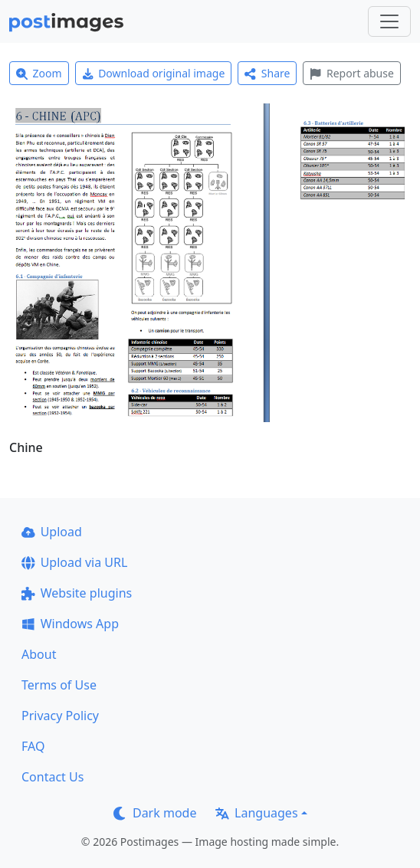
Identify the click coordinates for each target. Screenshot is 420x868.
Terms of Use (59, 685)
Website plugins (77, 593)
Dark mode (155, 813)
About (39, 654)
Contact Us (52, 777)
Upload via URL (74, 562)
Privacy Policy (60, 716)
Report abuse (351, 73)
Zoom (39, 73)
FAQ (33, 746)
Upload (52, 532)
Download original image (154, 73)
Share (267, 73)
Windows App (70, 624)
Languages (256, 813)
